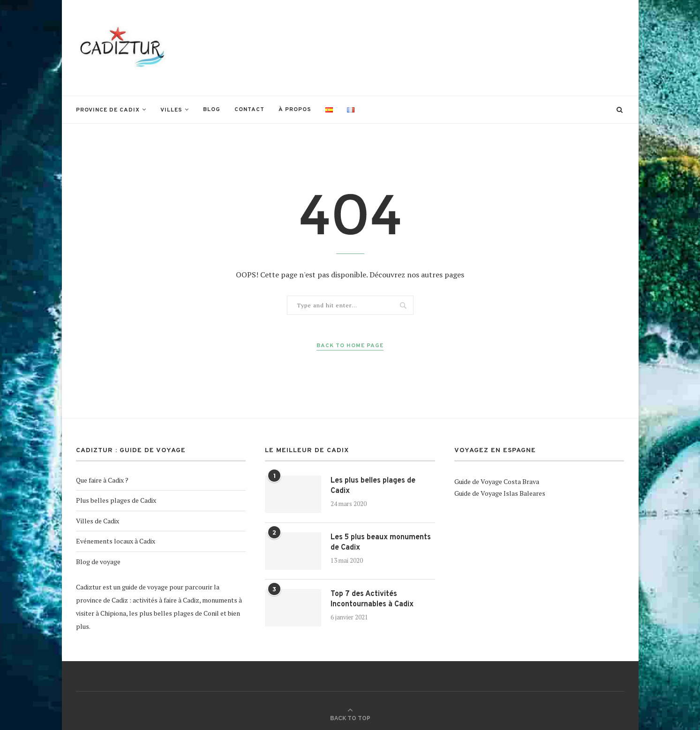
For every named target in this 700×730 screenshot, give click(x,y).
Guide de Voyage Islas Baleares (500, 493)
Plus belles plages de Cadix (116, 500)
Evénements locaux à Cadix (116, 541)
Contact (249, 110)
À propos (295, 110)
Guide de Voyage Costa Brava (497, 481)
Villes (171, 110)
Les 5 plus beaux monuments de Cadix (381, 543)
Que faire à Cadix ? (102, 480)
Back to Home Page (350, 346)
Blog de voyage (98, 562)
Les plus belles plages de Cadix (373, 486)
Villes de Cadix (98, 521)
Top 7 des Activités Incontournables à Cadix (372, 599)
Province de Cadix (108, 110)
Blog (212, 110)
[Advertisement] (454, 47)
